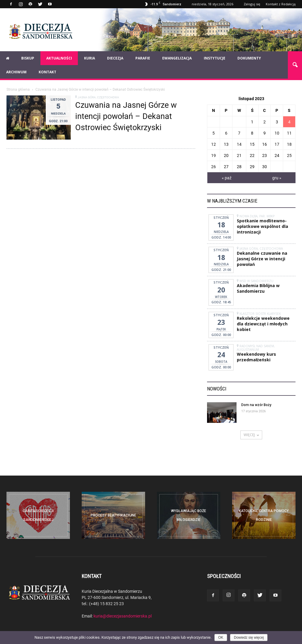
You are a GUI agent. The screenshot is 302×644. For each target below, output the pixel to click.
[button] (295, 65)
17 (277, 144)
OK (221, 638)
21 (239, 155)
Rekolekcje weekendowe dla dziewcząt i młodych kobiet (263, 324)
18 (289, 144)
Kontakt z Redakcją (281, 4)
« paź (227, 178)
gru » (277, 178)
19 (214, 155)
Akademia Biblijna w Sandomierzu (258, 288)
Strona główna (18, 89)
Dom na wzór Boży (256, 405)
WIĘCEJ (251, 435)
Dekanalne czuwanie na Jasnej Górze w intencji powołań (262, 259)
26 (214, 167)
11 (289, 133)
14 (239, 144)
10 (277, 133)
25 (289, 155)
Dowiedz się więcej (249, 638)
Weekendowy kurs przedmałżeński (256, 357)
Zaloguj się (252, 4)
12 (214, 144)
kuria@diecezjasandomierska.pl (123, 616)
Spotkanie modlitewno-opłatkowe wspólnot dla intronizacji (262, 226)
